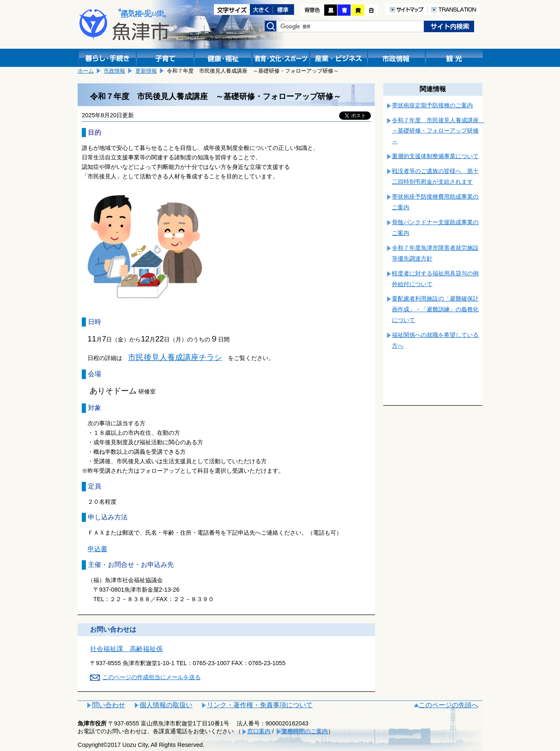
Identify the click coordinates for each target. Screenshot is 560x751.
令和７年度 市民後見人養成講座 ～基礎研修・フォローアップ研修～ (438, 131)
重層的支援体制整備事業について (435, 156)
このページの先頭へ (448, 705)
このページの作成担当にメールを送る (152, 677)
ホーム (86, 71)
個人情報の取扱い (166, 705)
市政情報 (114, 71)
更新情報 (146, 71)
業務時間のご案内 (305, 731)
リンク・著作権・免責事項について (260, 705)
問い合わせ (109, 705)
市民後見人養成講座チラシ (175, 357)
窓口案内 (259, 731)
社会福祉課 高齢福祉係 (126, 649)
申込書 (97, 549)
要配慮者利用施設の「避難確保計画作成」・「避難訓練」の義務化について (435, 309)
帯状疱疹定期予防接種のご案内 (432, 105)
